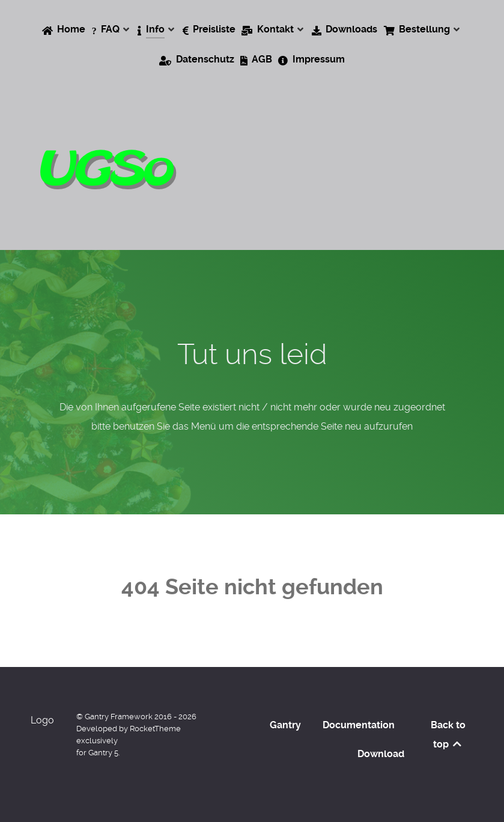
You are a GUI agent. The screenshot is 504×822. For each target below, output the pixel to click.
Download (381, 754)
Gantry (285, 725)
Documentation (359, 725)
